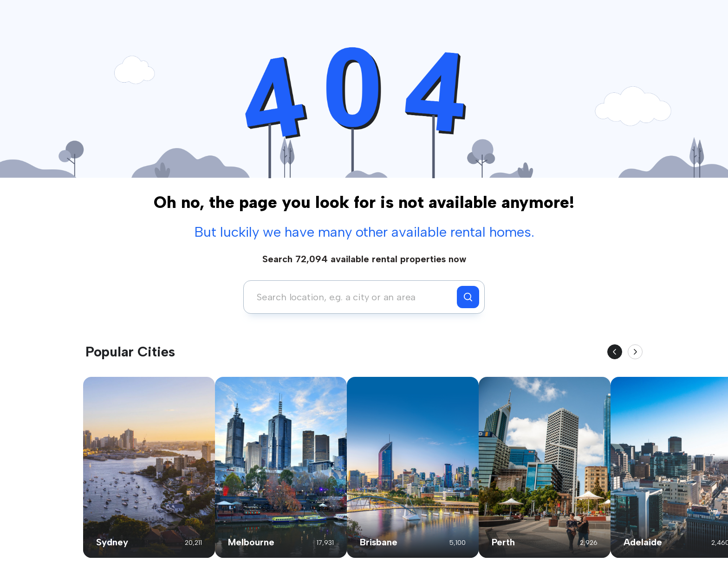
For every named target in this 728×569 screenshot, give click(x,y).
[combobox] (353, 297)
